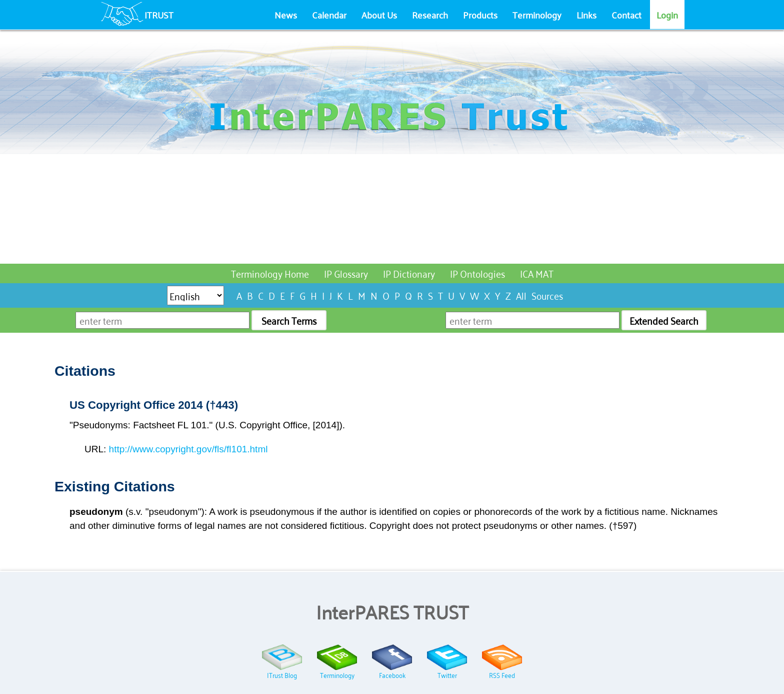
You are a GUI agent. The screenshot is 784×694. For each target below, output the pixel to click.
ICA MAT (537, 273)
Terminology (537, 15)
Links (586, 15)
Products (480, 15)
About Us (379, 15)
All (521, 295)
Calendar (329, 15)
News (286, 15)
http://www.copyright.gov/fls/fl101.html (188, 449)
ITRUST (159, 15)
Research (430, 15)
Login (667, 15)
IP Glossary (346, 273)
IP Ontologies (477, 273)
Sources (547, 295)
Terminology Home (270, 273)
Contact (626, 15)
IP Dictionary (409, 273)
